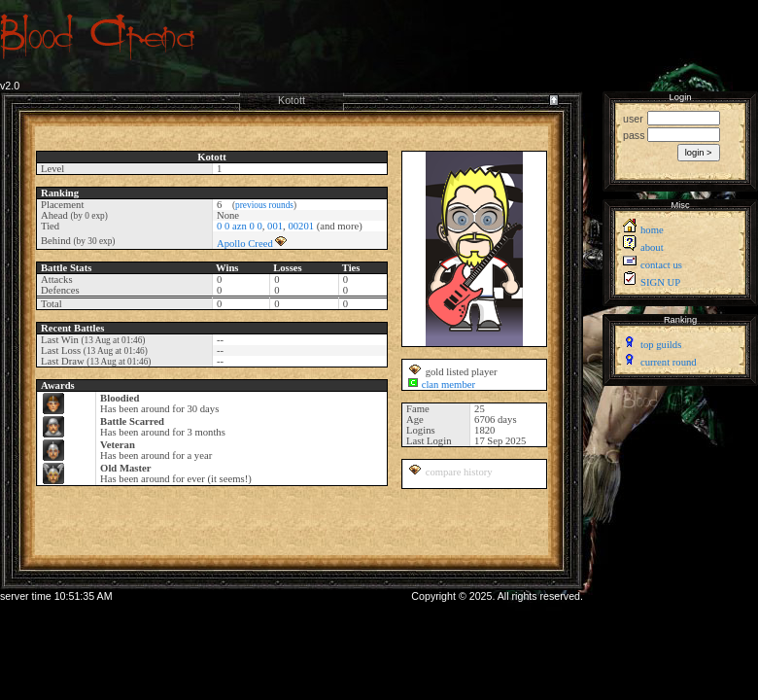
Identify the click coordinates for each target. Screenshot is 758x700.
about (652, 247)
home (652, 230)
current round (669, 362)
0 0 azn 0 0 (240, 226)
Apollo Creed (245, 244)
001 (275, 226)
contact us (661, 265)
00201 (301, 226)
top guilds (661, 345)
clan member (448, 385)
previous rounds (264, 205)
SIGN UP (660, 282)
